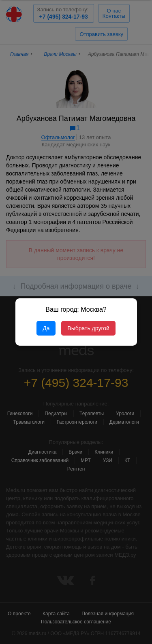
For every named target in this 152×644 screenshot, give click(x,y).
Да (46, 328)
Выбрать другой (88, 328)
